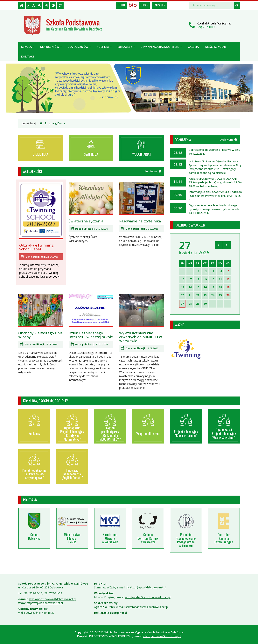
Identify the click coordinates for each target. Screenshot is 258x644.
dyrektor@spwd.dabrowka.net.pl (146, 587)
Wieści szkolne (216, 47)
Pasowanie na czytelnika (140, 221)
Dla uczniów (51, 47)
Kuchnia (104, 47)
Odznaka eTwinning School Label (36, 247)
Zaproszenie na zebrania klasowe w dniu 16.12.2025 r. (214, 152)
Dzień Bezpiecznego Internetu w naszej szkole (91, 335)
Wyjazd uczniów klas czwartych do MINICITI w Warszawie (140, 337)
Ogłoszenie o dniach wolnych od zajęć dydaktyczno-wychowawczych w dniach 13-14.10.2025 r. (214, 209)
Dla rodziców (79, 47)
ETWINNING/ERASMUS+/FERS (161, 47)
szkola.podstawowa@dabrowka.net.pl (52, 599)
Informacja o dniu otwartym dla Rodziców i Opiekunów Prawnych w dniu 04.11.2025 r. (216, 196)
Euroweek (126, 47)
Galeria (193, 47)
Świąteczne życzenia (86, 221)
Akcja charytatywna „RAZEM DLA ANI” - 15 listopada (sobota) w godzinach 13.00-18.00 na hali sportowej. (215, 182)
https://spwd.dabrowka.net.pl (45, 603)
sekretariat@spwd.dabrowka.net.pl (147, 607)
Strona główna (52, 123)
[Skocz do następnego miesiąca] (227, 245)
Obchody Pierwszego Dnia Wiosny (40, 335)
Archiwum (153, 171)
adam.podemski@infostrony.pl (162, 636)
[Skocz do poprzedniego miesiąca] (219, 245)
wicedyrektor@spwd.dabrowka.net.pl (148, 597)
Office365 (159, 5)
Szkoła (28, 47)
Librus (144, 5)
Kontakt (28, 56)
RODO (121, 5)
